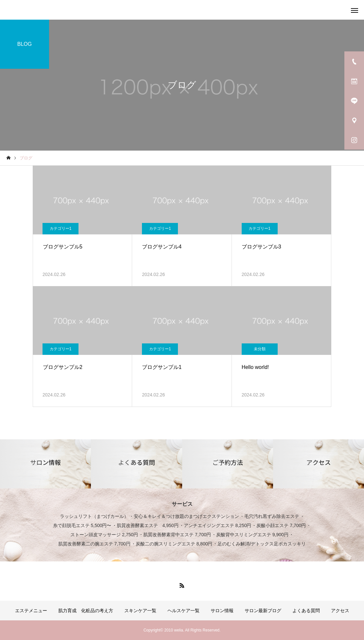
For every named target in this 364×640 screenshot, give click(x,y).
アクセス (340, 611)
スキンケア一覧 (140, 611)
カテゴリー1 (61, 229)
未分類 (260, 349)
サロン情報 (222, 611)
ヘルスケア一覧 (183, 611)
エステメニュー (31, 611)
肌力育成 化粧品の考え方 (86, 611)
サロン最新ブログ (263, 611)
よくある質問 (306, 611)
